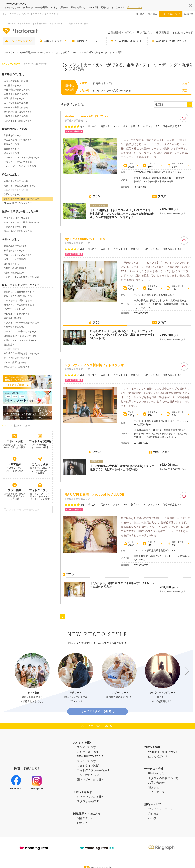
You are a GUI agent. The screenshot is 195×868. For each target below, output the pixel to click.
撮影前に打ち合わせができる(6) (19, 292)
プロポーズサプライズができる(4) (20, 166)
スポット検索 (15, 441)
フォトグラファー (40, 490)
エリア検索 (15, 464)
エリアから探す (87, 747)
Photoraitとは (156, 773)
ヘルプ (152, 818)
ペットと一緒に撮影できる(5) (18, 300)
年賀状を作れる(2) (13, 135)
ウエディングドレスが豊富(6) (18, 255)
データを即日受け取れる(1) (17, 358)
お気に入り (84, 823)
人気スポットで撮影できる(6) (18, 121)
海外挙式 (153, 14)
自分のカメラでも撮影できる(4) (19, 305)
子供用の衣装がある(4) (15, 227)
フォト (129, 165)
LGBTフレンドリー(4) (14, 309)
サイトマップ (156, 792)
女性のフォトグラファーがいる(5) (20, 340)
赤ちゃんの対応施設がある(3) (18, 231)
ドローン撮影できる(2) (15, 362)
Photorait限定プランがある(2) (18, 203)
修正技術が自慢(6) (13, 318)
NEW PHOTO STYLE (126, 41)
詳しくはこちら (135, 7)
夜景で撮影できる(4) (14, 327)
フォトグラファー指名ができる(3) (20, 331)
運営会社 (154, 787)
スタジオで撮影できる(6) (16, 81)
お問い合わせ (156, 783)
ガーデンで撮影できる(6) (16, 103)
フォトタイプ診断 (40, 441)
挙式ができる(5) (12, 153)
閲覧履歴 (162, 33)
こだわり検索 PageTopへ (100, 726)
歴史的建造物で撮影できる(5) (18, 112)
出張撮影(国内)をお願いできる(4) (20, 336)
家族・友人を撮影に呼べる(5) (18, 296)
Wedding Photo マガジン (169, 41)
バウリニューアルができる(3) (18, 162)
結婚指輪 (189, 14)
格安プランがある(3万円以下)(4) (19, 186)
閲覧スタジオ (85, 818)
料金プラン (150, 165)
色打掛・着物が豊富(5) (15, 268)
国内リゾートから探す (91, 780)
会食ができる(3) (12, 149)
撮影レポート (175, 165)
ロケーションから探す (91, 796)
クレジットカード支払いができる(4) (21, 199)
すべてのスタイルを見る (98, 711)
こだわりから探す (88, 752)
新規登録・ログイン (121, 33)
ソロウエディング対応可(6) (17, 314)
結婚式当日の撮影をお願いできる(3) (21, 353)
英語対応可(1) (11, 345)
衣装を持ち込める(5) (14, 250)
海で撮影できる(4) (13, 85)
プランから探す (87, 761)
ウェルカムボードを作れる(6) (18, 140)
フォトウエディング (171, 14)
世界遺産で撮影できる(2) (16, 116)
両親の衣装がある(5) (14, 273)
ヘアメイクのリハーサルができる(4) (21, 323)
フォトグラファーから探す (93, 770)
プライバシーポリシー (162, 809)
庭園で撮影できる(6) (14, 98)
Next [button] (185, 671)
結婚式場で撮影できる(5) (16, 94)
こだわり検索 (40, 464)
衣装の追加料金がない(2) (16, 181)
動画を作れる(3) (12, 144)
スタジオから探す (88, 801)
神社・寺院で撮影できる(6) (17, 90)
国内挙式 (140, 14)
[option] (32, 678)
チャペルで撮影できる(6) (16, 107)
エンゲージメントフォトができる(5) (21, 157)
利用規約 (154, 814)
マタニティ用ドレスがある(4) (18, 218)
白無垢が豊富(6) (12, 264)
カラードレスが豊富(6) (15, 259)
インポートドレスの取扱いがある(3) (21, 277)
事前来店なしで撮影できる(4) (18, 367)
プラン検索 (15, 490)
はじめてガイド (183, 33)
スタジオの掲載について (163, 778)
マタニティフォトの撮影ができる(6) (21, 222)
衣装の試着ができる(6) (15, 246)
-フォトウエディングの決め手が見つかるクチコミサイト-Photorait (20, 31)
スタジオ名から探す (89, 775)
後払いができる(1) (13, 194)
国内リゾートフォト (87, 41)
